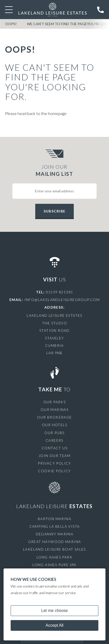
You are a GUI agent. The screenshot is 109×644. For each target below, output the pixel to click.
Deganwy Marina (55, 534)
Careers (55, 440)
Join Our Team (55, 456)
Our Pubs (54, 433)
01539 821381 (60, 292)
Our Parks (55, 402)
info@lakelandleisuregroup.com (62, 300)
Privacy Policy (55, 463)
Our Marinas (55, 410)
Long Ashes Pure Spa (55, 565)
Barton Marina (55, 519)
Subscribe (55, 211)
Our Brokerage (54, 417)
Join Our (55, 170)
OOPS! (11, 24)
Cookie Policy (54, 471)
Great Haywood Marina (55, 542)
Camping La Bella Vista (55, 526)
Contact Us (55, 448)
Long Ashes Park (55, 557)
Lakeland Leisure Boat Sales (55, 549)
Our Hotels (55, 425)
